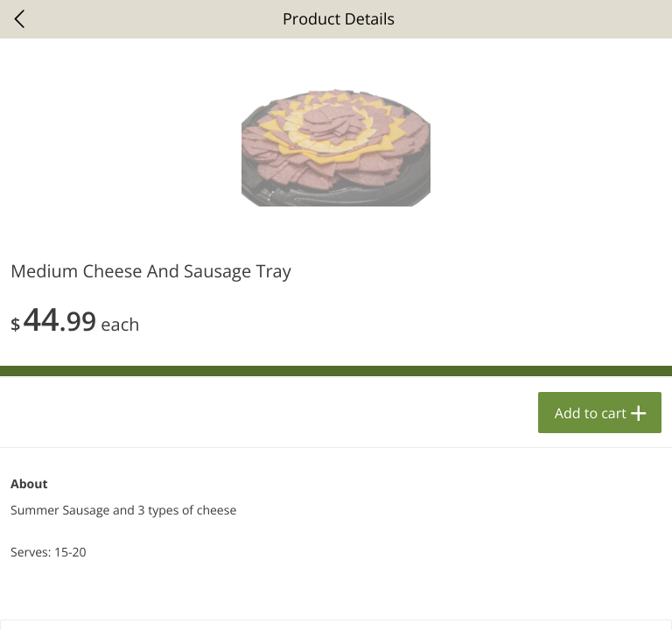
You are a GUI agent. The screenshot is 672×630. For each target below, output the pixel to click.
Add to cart (261, 567)
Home (84, 599)
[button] (172, 397)
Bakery (45, 221)
